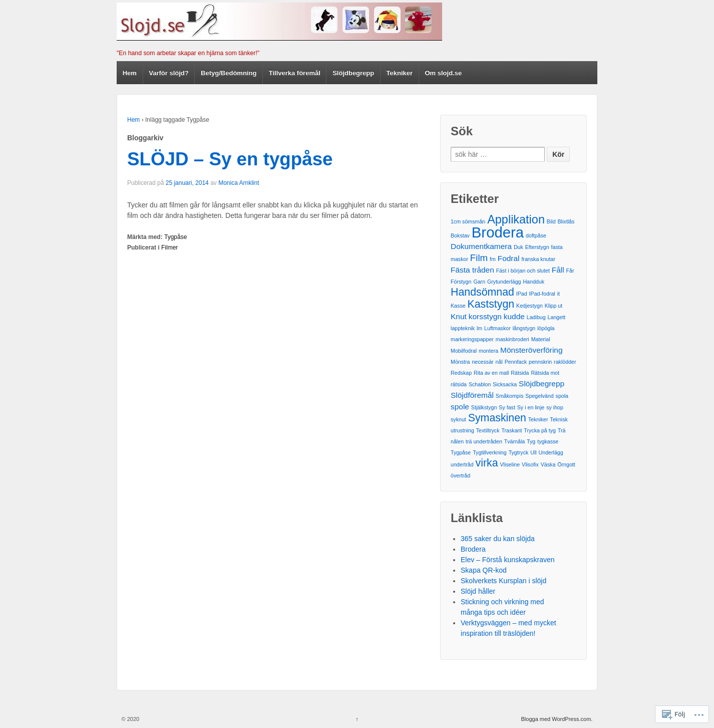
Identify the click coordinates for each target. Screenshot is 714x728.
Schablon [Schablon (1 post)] (480, 384)
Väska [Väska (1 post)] (548, 464)
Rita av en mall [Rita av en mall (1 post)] (491, 373)
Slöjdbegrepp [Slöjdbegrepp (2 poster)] (542, 384)
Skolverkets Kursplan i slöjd (503, 581)
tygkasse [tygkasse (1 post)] (548, 441)
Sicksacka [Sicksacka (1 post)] (505, 384)
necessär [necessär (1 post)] (482, 362)
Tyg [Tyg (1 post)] (531, 441)
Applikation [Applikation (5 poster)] (516, 219)
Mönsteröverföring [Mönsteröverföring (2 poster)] (531, 350)
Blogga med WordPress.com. (557, 719)
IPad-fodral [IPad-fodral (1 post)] (542, 294)
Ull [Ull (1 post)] (533, 452)
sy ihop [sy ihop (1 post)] (555, 407)
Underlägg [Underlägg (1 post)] (551, 452)
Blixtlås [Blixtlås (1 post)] (566, 221)
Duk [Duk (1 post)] (518, 247)
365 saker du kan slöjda (498, 539)
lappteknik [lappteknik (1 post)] (463, 328)
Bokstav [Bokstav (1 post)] (460, 235)
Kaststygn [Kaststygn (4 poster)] (491, 304)
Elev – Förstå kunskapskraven (508, 560)
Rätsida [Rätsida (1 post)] (520, 373)
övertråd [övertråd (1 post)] (460, 475)
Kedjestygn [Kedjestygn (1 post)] (529, 306)
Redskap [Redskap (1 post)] (461, 373)
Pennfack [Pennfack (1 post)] (516, 362)
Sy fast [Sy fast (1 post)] (507, 407)
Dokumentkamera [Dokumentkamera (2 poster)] (481, 246)
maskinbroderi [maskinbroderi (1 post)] (512, 339)
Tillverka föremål (295, 73)
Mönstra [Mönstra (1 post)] (460, 362)
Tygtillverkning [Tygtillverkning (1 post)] (490, 452)
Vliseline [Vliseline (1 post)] (510, 464)
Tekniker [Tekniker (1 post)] (538, 419)
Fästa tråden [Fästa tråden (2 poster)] (472, 270)
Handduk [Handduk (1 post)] (533, 282)
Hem (130, 73)
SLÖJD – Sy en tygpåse (230, 159)
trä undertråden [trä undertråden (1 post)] (484, 441)
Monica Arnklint (239, 183)
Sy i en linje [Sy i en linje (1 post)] (531, 407)
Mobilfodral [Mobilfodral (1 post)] (464, 351)
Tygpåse (175, 237)
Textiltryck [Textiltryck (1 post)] (488, 430)
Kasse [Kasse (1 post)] (458, 306)
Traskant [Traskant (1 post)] (511, 430)
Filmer (169, 248)
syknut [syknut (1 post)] (458, 419)
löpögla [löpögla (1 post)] (546, 328)
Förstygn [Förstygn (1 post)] (461, 282)
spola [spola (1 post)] (562, 396)
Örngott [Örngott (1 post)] (566, 464)
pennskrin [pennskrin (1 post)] (540, 362)
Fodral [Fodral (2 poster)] (509, 258)
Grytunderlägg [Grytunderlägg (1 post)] (504, 282)
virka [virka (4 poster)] (487, 463)
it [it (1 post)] (559, 294)
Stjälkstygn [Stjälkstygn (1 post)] (484, 407)
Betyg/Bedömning (229, 73)
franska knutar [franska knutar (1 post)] (538, 259)
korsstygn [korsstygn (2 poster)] (485, 316)
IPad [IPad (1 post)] (522, 294)
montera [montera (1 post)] (488, 351)
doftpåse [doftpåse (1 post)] (536, 235)
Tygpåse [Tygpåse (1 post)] (461, 452)
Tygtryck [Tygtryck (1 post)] (519, 452)
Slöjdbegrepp (353, 73)
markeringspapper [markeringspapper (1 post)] (472, 339)
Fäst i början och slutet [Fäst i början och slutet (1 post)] (523, 271)
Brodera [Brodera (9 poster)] (498, 232)
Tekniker (400, 73)
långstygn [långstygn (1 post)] (524, 328)
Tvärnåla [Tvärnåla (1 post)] (514, 441)
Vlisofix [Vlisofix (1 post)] (530, 464)
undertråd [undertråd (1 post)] (462, 464)
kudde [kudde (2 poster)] (514, 316)
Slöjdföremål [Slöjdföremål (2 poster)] (472, 395)
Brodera (473, 549)
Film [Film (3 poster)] (479, 258)
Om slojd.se (444, 73)
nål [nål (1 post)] (499, 362)
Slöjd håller (478, 591)
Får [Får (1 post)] (570, 271)
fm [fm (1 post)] (493, 259)
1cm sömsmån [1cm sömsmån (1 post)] (468, 221)
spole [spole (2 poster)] (460, 407)
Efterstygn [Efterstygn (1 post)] (537, 247)
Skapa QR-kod (484, 570)
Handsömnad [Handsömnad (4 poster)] (482, 292)
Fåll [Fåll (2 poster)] (558, 270)
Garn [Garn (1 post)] (479, 282)
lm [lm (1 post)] (479, 328)
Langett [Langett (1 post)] (557, 317)
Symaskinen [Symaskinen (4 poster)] (497, 418)
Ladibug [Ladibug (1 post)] (536, 317)
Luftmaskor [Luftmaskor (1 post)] (497, 328)
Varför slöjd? (168, 73)
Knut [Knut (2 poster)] (459, 316)
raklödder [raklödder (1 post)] (565, 362)
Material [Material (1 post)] (541, 339)
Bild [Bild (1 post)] (551, 221)
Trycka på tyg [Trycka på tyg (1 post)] (540, 430)
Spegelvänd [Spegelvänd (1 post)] (539, 396)
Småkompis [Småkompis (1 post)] (510, 396)
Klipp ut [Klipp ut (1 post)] (554, 306)
